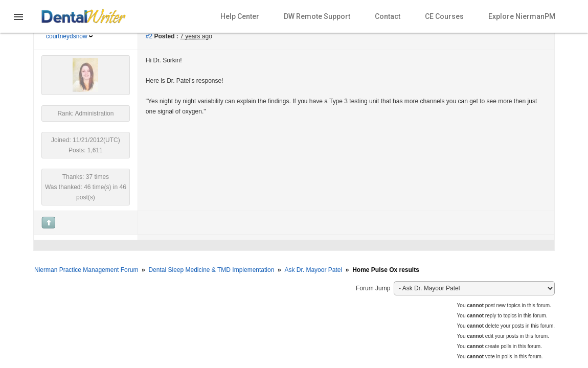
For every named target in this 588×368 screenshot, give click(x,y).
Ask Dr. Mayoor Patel (313, 270)
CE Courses (444, 16)
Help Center (240, 16)
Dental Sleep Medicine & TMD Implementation (211, 270)
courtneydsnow (67, 36)
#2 (149, 36)
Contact (388, 16)
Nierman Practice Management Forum (86, 270)
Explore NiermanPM (522, 16)
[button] (18, 23)
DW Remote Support (317, 16)
